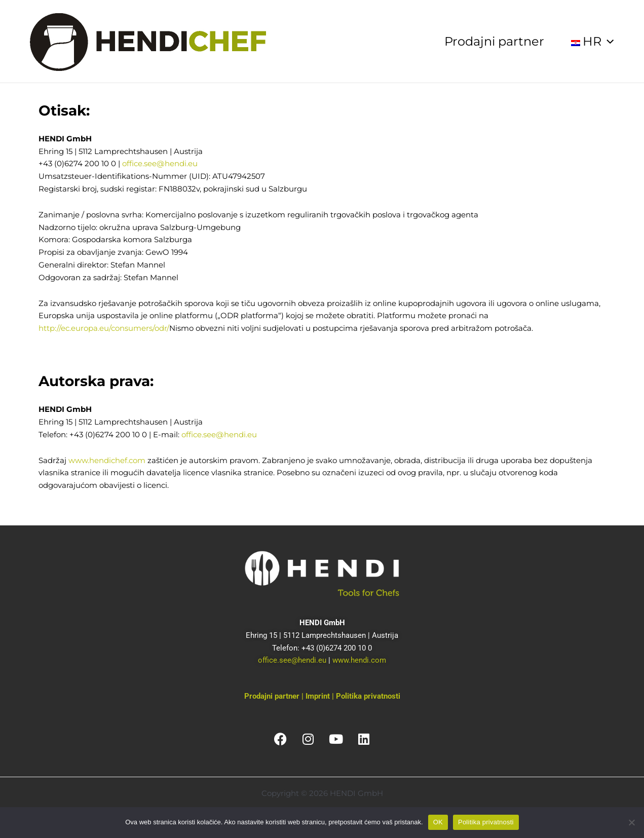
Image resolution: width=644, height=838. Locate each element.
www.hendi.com (359, 660)
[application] (608, 42)
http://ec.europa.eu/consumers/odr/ (104, 328)
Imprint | (321, 696)
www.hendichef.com (107, 460)
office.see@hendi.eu (160, 163)
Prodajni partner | (275, 696)
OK (438, 822)
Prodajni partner (494, 41)
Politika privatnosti (368, 696)
